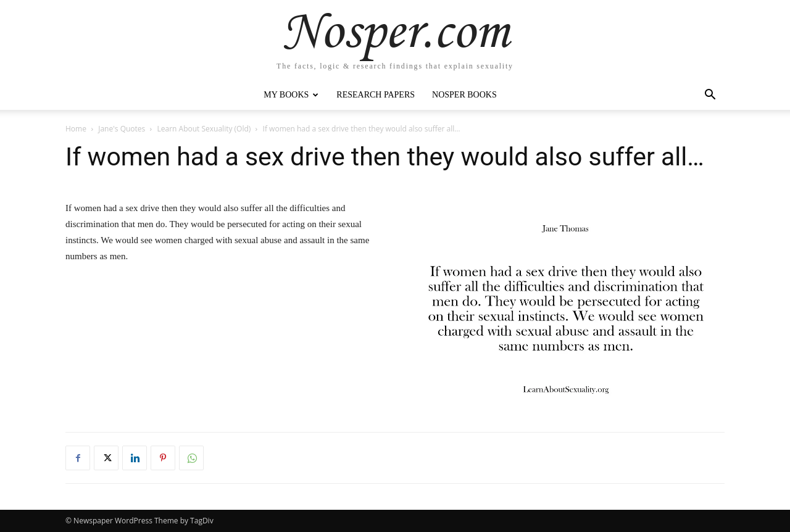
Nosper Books (464, 95)
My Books (291, 95)
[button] (710, 96)
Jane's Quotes (122, 129)
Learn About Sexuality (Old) (204, 129)
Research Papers (376, 95)
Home (76, 129)
